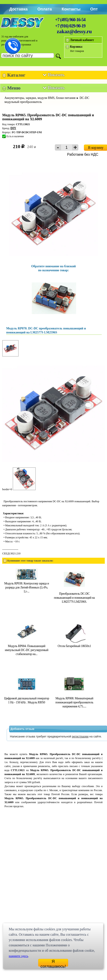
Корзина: (76, 47)
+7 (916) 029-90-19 (70, 26)
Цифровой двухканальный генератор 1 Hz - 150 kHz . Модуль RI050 (27, 698)
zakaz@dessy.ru (74, 32)
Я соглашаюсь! (53, 963)
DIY (13, 128)
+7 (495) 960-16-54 (70, 20)
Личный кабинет (82, 40)
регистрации (80, 736)
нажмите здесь (18, 956)
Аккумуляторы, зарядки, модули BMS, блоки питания (40, 98)
